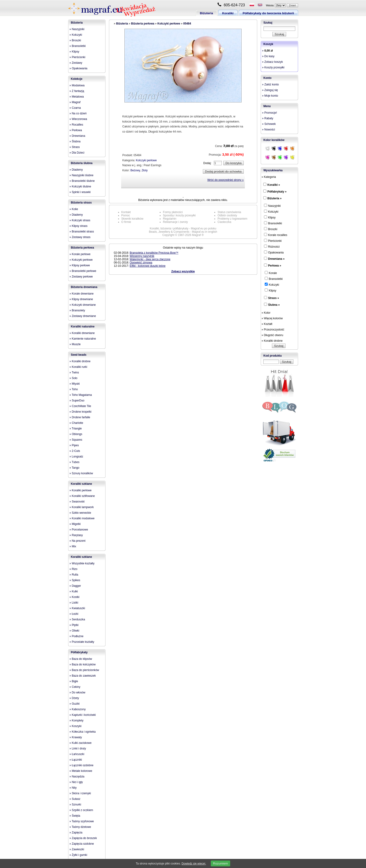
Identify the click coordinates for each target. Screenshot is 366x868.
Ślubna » (274, 305)
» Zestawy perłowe (81, 277)
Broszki (271, 229)
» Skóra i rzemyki (80, 793)
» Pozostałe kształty (82, 642)
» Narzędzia (77, 777)
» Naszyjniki (77, 29)
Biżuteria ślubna (82, 163)
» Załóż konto (271, 84)
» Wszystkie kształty (82, 563)
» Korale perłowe (80, 254)
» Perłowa (76, 130)
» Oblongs (76, 434)
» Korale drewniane (82, 294)
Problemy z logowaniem (232, 219)
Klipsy (270, 217)
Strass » (274, 298)
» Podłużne (77, 636)
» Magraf (75, 102)
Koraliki (228, 13)
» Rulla (74, 575)
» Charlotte (76, 423)
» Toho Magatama (81, 395)
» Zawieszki (77, 849)
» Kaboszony (78, 709)
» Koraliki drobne (80, 361)
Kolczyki (271, 211)
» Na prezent (78, 541)
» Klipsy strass (79, 226)
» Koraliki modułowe (82, 518)
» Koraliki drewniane (82, 333)
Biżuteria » (275, 198)
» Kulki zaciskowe (81, 743)
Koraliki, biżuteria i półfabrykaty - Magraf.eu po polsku (183, 228)
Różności (272, 246)
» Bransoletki (78, 46)
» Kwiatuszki (77, 608)
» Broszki (75, 40)
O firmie (126, 222)
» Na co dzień (78, 113)
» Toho (74, 389)
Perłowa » (275, 266)
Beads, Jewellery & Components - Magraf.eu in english (183, 232)
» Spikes (75, 580)
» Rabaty (268, 118)
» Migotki (75, 524)
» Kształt (267, 324)
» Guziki (75, 704)
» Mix (73, 546)
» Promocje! (270, 113)
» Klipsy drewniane (81, 299)
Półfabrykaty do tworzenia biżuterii (268, 13)
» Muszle (75, 344)
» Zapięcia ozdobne (82, 844)
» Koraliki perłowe (81, 490)
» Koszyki (76, 726)
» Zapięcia (76, 833)
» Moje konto (270, 96)
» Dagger (75, 586)
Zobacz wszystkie (183, 271)
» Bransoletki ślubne (82, 181)
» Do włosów (77, 692)
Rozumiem (221, 863)
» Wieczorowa (78, 119)
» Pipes (74, 445)
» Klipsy (74, 52)
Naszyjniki (272, 206)
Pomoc (126, 215)
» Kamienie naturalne (83, 339)
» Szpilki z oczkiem (81, 810)
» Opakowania (79, 68)
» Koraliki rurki (78, 367)
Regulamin (170, 219)
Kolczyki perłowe (169, 24)
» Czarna (75, 108)
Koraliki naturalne (83, 327)
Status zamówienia (229, 212)
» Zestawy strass (80, 237)
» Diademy (76, 170)
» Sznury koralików (81, 473)
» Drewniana (77, 136)
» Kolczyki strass (80, 220)
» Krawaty (76, 737)
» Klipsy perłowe (80, 265)
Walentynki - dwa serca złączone (150, 259)
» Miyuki (75, 384)
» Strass (75, 147)
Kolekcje (77, 79)
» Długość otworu (273, 335)
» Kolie (74, 209)
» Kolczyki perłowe (81, 260)
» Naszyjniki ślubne (82, 175)
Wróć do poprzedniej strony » (225, 180)
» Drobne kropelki (81, 412)
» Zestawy (76, 63)
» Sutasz (75, 799)
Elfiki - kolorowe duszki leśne (148, 266)
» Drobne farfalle (80, 417)
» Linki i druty (78, 749)
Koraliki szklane (82, 484)
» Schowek (269, 124)
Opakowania (274, 252)
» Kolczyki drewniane (83, 305)
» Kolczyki (76, 35)
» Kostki (75, 597)
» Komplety (77, 720)
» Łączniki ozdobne (82, 765)
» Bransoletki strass (82, 232)
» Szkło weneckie (80, 513)
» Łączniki (76, 760)
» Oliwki (74, 631)
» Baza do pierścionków (84, 670)
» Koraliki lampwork (82, 507)
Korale (271, 273)
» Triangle (76, 429)
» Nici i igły (76, 782)
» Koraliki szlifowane (82, 496)
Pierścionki (273, 241)
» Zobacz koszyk (273, 62)
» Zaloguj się (270, 90)
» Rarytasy (76, 535)
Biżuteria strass (81, 203)
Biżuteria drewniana (84, 287)
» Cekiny (75, 687)
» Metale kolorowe (81, 771)
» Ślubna (75, 141)
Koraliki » (274, 185)
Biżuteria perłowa (83, 248)
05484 (187, 24)
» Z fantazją (77, 91)
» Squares (76, 440)
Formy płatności (173, 212)
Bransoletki (273, 223)
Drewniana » (276, 259)
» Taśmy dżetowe (80, 827)
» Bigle (74, 681)
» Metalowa (77, 97)
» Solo (74, 378)
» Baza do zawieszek (83, 676)
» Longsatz (76, 457)
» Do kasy (268, 56)
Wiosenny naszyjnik (142, 256)
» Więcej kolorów (272, 318)
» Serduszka (77, 619)
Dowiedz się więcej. (194, 864)
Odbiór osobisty (227, 215)
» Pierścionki (77, 57)
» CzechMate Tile (80, 406)
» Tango (75, 468)
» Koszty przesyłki (273, 67)
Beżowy (135, 170)
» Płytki (74, 625)
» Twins (74, 373)
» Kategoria (269, 177)
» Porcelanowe (79, 530)
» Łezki (74, 614)
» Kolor (266, 313)
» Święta (75, 816)
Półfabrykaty (79, 652)
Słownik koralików (132, 219)
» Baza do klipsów (81, 659)
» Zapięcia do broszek (83, 838)
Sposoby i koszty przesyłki (179, 215)
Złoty (145, 170)
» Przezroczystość (273, 330)
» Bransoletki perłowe (83, 271)
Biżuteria (206, 13)
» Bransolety (77, 310)
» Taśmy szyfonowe (82, 821)
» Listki (74, 603)
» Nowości (269, 130)
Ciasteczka (224, 222)
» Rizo (74, 569)
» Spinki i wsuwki (80, 192)
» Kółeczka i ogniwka (83, 732)
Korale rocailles (276, 235)
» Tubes (75, 462)
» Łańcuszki (77, 754)
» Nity (73, 788)
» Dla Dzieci (77, 153)
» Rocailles (76, 125)
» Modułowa (77, 85)
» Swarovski (77, 502)
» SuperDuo (77, 401)
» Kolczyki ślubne (80, 186)
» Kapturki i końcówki (83, 715)
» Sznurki (75, 805)
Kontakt (126, 212)
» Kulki (74, 591)
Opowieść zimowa (141, 263)
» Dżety (74, 698)
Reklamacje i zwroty (175, 222)
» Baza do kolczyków (83, 664)
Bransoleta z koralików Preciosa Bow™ (154, 253)
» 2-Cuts (75, 451)
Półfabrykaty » (277, 192)
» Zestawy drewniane (83, 316)
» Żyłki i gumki (78, 855)
